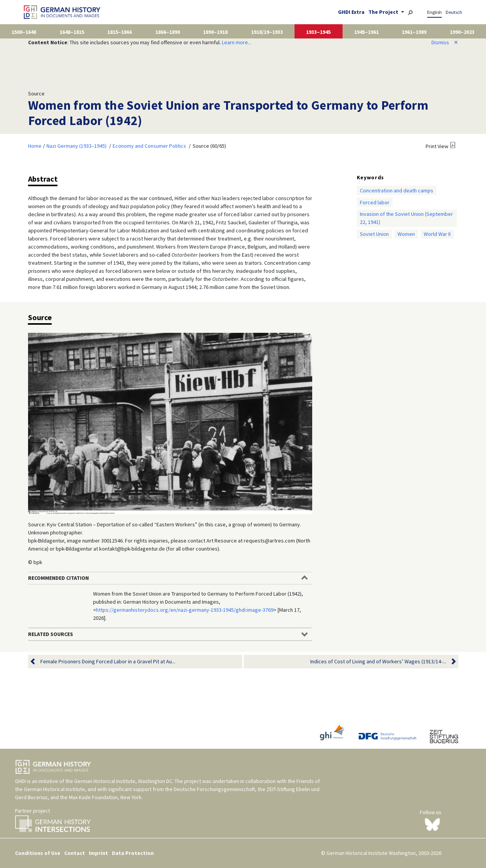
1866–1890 (168, 32)
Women (406, 234)
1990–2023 (462, 32)
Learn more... (237, 42)
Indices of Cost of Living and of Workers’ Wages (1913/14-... (378, 662)
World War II (437, 234)
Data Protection (133, 853)
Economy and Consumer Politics (149, 146)
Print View (437, 146)
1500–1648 (24, 32)
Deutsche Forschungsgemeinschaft (214, 789)
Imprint (98, 853)
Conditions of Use (38, 853)
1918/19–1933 (267, 32)
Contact (75, 853)
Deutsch (454, 12)
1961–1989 (414, 32)
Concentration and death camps (397, 190)
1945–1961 (366, 32)
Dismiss (445, 42)
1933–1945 (318, 32)
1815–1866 (120, 32)
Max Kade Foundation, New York (105, 797)
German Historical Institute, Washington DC (123, 781)
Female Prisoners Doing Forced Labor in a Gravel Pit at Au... (108, 662)
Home (35, 146)
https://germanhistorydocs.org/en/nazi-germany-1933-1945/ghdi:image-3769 (185, 610)
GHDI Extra (351, 12)
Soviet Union (374, 234)
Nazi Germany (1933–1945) (77, 146)
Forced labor (375, 202)
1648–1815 (72, 32)
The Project (384, 12)
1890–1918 (215, 32)
